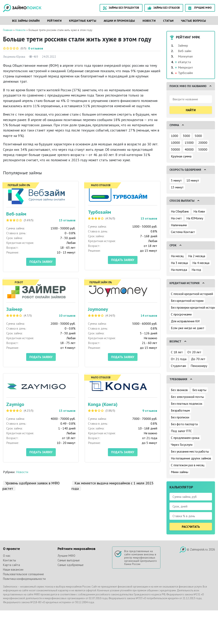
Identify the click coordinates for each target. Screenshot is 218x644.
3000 (186, 136)
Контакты (9, 560)
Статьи (168, 21)
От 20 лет (194, 352)
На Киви (199, 211)
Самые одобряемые (71, 565)
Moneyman (185, 56)
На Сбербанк (180, 211)
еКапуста (184, 62)
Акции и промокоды (119, 21)
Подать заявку (41, 262)
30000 (175, 149)
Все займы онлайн (26, 21)
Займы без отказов (164, 8)
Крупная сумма (181, 156)
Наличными (179, 225)
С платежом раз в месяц (188, 465)
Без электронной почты (187, 397)
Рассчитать (191, 527)
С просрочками (181, 314)
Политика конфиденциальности (24, 579)
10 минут (193, 180)
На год (196, 270)
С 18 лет (177, 352)
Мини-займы (180, 472)
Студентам (178, 366)
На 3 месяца (179, 263)
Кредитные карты (83, 21)
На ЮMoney (195, 218)
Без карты (199, 390)
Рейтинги (54, 21)
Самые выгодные (69, 560)
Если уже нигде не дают (188, 328)
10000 (175, 143)
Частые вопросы (193, 21)
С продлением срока (185, 438)
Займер (14, 309)
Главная (8, 30)
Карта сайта (11, 565)
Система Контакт (183, 232)
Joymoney (98, 309)
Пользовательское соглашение (23, 574)
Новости (149, 21)
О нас (7, 556)
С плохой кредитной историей (192, 294)
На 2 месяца (197, 256)
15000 (189, 143)
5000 (198, 136)
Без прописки (180, 417)
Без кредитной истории (187, 301)
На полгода (179, 270)
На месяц (177, 256)
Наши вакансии (13, 570)
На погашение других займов (191, 458)
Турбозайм (100, 212)
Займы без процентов (121, 8)
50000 (203, 149)
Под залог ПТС (181, 431)
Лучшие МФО (200, 8)
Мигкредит (185, 67)
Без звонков (179, 390)
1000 (175, 136)
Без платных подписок (187, 404)
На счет (176, 218)
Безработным (180, 410)
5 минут (176, 180)
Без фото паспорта (184, 424)
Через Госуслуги (182, 445)
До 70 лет (198, 359)
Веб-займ (16, 214)
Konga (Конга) (103, 404)
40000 (189, 149)
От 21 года (179, 359)
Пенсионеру (199, 366)
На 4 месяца (201, 263)
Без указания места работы (190, 451)
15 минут (177, 187)
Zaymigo (15, 404)
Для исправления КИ (185, 321)
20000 (203, 143)
